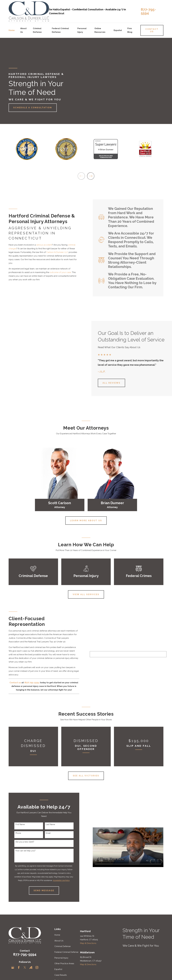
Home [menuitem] (12, 30)
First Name (17, 824)
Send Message (41, 891)
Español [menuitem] (118, 30)
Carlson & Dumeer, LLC (54, 252)
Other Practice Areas (64, 963)
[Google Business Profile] (13, 967)
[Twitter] (25, 967)
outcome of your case (57, 272)
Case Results (61, 975)
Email (45, 833)
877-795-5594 (148, 11)
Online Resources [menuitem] (100, 30)
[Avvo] (31, 967)
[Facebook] (19, 967)
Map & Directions (88, 943)
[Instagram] (37, 967)
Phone (15, 833)
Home (57, 935)
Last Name (47, 824)
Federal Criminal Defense (66, 952)
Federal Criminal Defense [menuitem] (60, 30)
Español (58, 969)
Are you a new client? (22, 842)
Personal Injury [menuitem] (82, 30)
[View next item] (91, 176)
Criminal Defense (62, 946)
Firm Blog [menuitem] (130, 30)
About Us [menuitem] (23, 30)
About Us (59, 941)
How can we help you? (22, 851)
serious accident (41, 245)
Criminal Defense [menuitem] (37, 30)
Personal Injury (61, 958)
